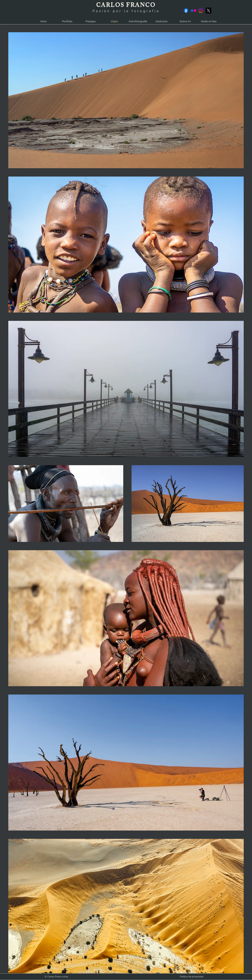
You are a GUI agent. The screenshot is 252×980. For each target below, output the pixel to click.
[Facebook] (186, 11)
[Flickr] (193, 11)
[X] (208, 11)
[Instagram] (201, 11)
